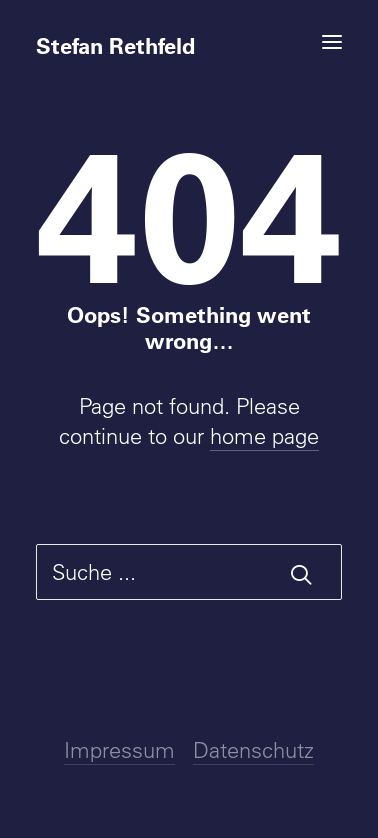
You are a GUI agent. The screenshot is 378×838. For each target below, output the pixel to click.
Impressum (119, 750)
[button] (332, 42)
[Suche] (189, 572)
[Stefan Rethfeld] (189, 37)
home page (264, 436)
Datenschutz (253, 750)
